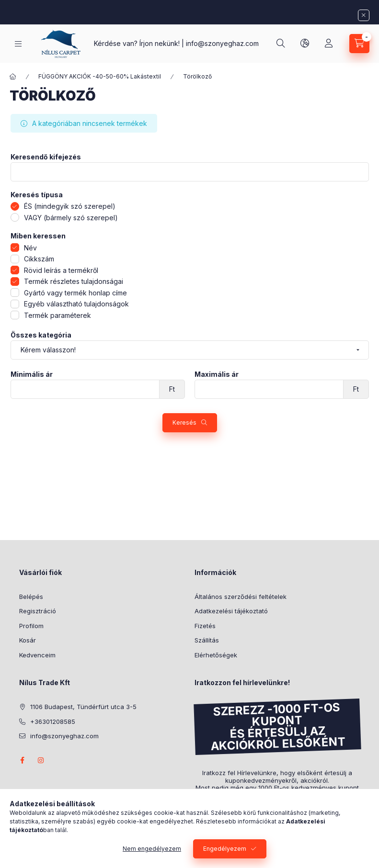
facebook (22, 760)
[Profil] (329, 44)
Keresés (184, 423)
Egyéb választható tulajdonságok (76, 304)
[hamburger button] (18, 44)
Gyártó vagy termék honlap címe (75, 293)
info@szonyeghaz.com (222, 43)
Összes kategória (41, 335)
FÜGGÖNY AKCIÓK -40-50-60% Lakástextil (100, 76)
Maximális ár (217, 374)
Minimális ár (32, 374)
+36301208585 (53, 721)
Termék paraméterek (57, 315)
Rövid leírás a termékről (61, 270)
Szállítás (207, 640)
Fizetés (205, 626)
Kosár (28, 640)
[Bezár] (364, 15)
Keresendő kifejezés (46, 157)
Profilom (31, 626)
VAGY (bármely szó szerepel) (71, 218)
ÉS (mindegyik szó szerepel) (70, 206)
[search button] (281, 44)
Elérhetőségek (216, 655)
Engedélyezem (225, 849)
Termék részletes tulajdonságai (74, 281)
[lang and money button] (305, 44)
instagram (41, 760)
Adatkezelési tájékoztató (231, 611)
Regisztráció (38, 611)
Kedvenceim (37, 655)
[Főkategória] (13, 77)
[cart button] (359, 44)
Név (30, 248)
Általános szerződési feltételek (241, 597)
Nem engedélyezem (152, 849)
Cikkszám (39, 259)
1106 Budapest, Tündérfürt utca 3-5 (83, 707)
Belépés (31, 597)
